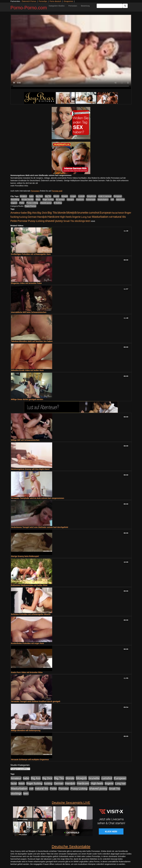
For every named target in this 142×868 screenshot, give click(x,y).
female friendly (28, 200)
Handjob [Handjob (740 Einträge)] (42, 217)
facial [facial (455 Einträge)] (115, 213)
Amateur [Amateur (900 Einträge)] (16, 213)
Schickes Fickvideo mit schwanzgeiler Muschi (31, 614)
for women (60, 200)
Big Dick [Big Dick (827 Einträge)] (42, 213)
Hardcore (80, 200)
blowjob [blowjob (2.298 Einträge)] (72, 212)
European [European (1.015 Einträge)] (106, 213)
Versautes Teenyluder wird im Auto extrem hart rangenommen (37, 498)
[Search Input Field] (110, 6)
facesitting (15, 200)
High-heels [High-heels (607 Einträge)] (66, 217)
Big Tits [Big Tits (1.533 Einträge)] (52, 213)
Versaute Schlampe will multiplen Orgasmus (30, 760)
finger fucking (48, 200)
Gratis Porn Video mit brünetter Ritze (27, 672)
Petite (22, 203)
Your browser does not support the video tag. (71, 52)
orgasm (14, 203)
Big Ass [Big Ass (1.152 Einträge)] (32, 213)
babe (31, 196)
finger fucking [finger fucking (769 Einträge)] (34, 783)
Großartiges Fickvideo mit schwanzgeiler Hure (31, 254)
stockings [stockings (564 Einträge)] (80, 221)
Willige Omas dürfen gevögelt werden (27, 399)
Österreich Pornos (29, 1)
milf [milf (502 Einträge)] (111, 217)
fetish (38, 200)
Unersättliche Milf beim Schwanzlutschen (29, 312)
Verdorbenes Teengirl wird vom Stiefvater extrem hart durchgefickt (39, 527)
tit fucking (58, 203)
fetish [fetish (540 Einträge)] (121, 213)
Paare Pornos (30, 206)
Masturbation (103, 200)
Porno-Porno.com (29, 8)
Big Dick (39, 196)
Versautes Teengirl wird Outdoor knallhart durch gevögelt (36, 701)
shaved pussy (46, 203)
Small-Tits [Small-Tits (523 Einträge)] (69, 221)
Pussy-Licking (32, 203)
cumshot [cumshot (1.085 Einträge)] (94, 213)
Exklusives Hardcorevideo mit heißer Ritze (29, 585)
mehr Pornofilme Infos (19, 186)
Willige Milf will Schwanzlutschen (25, 440)
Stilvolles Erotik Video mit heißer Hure (27, 370)
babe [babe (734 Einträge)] (24, 213)
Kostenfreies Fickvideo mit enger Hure (27, 643)
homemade (91, 200)
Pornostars (73, 6)
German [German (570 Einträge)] (32, 217)
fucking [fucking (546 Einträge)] (23, 217)
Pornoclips (43, 1)
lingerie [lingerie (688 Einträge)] (76, 217)
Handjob (70, 200)
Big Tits (48, 196)
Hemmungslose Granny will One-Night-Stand (30, 469)
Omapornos (68, 1)
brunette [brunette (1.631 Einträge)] (83, 213)
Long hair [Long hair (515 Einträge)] (86, 217)
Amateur (24, 196)
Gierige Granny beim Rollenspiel (25, 556)
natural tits (120, 200)
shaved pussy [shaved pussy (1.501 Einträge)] (54, 221)
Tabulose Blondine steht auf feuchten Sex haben (32, 341)
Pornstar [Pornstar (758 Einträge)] (22, 221)
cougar (73, 196)
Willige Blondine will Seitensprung (26, 730)
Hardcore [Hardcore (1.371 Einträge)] (53, 217)
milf (112, 200)
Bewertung (85, 6)
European (118, 196)
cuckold (81, 196)
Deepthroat (91, 196)
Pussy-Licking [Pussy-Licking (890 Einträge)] (36, 221)
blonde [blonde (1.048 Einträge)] (62, 213)
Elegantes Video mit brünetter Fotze (26, 283)
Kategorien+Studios (57, 6)
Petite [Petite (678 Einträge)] (14, 221)
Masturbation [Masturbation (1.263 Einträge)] (100, 217)
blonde (56, 196)
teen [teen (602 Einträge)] (88, 221)
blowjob (65, 196)
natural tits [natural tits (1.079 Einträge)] (119, 217)
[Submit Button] (125, 6)
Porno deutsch (55, 1)
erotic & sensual (105, 196)
